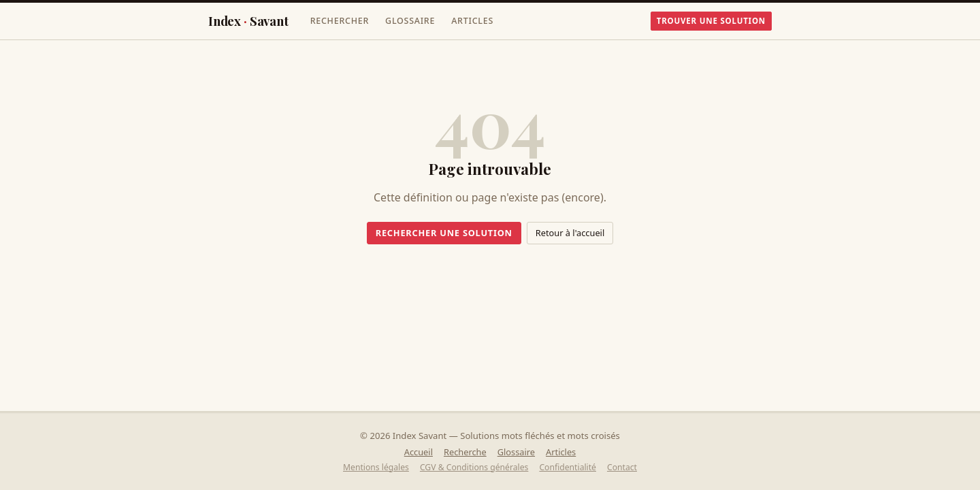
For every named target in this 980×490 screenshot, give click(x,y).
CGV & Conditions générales (474, 467)
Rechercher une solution (444, 233)
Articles (472, 21)
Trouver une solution (711, 21)
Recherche (465, 452)
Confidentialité (568, 467)
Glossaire (410, 21)
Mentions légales (376, 467)
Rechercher (340, 21)
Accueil (419, 452)
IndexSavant (248, 21)
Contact (622, 467)
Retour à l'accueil (570, 233)
